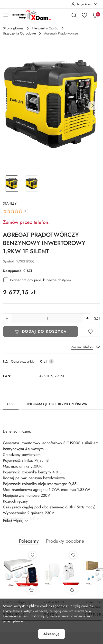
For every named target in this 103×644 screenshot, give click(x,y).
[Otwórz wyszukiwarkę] (74, 15)
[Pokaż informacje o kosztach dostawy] (51, 361)
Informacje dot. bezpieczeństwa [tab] (57, 404)
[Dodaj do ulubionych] (91, 331)
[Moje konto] (84, 4)
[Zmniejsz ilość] (7, 318)
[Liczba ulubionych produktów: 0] (84, 15)
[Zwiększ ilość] (87, 318)
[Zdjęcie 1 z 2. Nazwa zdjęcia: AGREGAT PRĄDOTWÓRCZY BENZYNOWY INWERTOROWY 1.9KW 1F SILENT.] (12, 184)
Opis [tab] (11, 404)
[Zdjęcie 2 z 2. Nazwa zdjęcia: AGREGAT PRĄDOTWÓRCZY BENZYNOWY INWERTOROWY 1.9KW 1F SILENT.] (32, 184)
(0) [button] (26, 211)
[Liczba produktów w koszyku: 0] (94, 15)
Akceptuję (51, 634)
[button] (93, 106)
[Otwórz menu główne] (6, 15)
